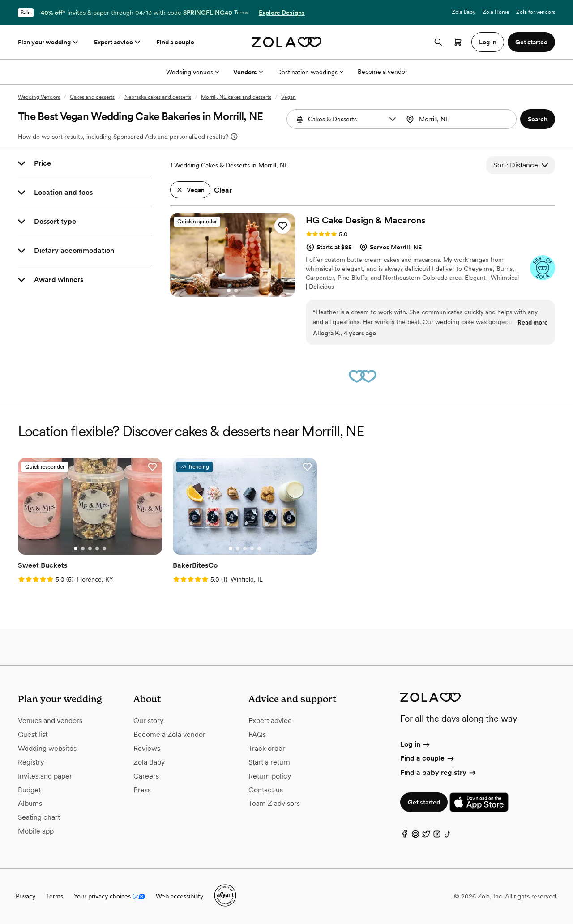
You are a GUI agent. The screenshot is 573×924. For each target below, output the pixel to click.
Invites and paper (45, 776)
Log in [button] (488, 42)
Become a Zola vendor (169, 734)
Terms (241, 13)
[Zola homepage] (287, 42)
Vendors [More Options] (248, 72)
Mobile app (36, 831)
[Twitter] (426, 836)
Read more (533, 322)
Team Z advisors (274, 803)
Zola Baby (464, 12)
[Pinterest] (415, 836)
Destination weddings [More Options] (310, 72)
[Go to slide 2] (236, 291)
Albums (30, 803)
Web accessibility (180, 896)
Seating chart (39, 817)
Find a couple (175, 42)
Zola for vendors (536, 12)
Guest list (33, 734)
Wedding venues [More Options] (192, 72)
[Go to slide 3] (90, 548)
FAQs (257, 734)
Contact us (266, 790)
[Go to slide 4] (97, 548)
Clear (223, 190)
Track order (267, 748)
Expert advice (118, 42)
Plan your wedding (49, 42)
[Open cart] (458, 42)
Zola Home (496, 12)
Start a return (269, 762)
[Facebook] (405, 836)
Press (142, 790)
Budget (29, 790)
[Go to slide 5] (104, 548)
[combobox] (460, 119)
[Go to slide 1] (229, 291)
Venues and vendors (50, 721)
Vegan (289, 97)
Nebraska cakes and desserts (158, 97)
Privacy (26, 896)
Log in (416, 744)
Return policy (270, 776)
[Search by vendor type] (345, 119)
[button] (393, 119)
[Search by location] (460, 119)
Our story (148, 721)
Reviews (147, 748)
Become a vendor (383, 72)
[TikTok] (448, 836)
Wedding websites (47, 748)
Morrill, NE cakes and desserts (236, 97)
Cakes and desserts (92, 97)
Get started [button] (531, 42)
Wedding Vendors (39, 97)
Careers (146, 776)
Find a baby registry (439, 772)
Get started (424, 802)
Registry (31, 762)
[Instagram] (437, 836)
